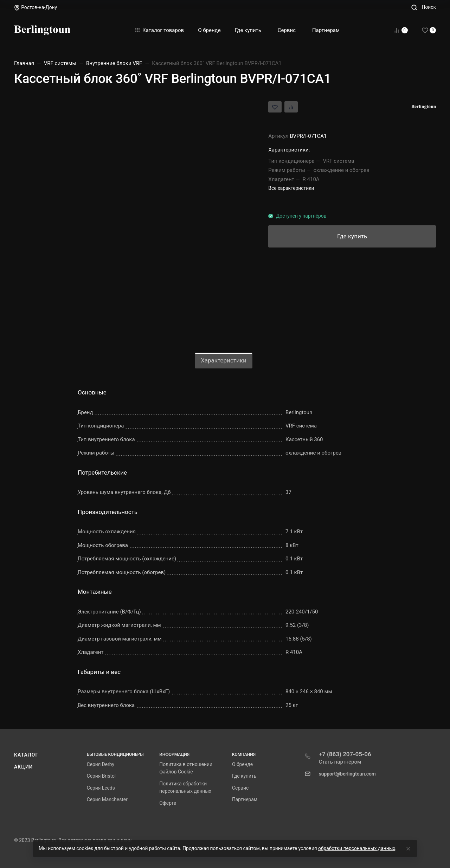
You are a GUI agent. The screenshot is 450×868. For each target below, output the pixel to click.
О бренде (242, 764)
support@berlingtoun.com (347, 774)
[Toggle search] (423, 7)
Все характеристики (291, 188)
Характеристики (224, 360)
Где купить (244, 776)
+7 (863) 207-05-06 (345, 754)
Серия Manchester (107, 799)
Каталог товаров (160, 30)
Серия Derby (101, 764)
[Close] (408, 849)
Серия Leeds (101, 788)
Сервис (240, 788)
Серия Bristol (101, 776)
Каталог (26, 755)
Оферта (168, 803)
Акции (24, 767)
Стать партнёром (340, 762)
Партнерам (245, 799)
